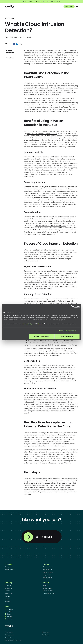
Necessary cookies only (41, 336)
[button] (77, 7)
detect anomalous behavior (42, 90)
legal (7, 599)
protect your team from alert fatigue (40, 463)
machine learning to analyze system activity (51, 225)
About (40, 324)
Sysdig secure (10, 567)
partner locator (48, 572)
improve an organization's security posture (42, 133)
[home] (9, 7)
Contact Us (8, 638)
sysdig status (47, 588)
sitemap (8, 601)
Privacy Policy (27, 324)
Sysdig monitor (10, 569)
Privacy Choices (9, 635)
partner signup (48, 569)
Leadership (9, 588)
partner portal (47, 578)
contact (7, 596)
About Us (8, 585)
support (45, 585)
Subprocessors (46, 632)
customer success (49, 593)
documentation (48, 591)
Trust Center (45, 635)
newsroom (9, 593)
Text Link (10, 58)
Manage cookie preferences (67, 331)
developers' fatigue (63, 463)
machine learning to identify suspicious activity (40, 301)
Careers (8, 591)
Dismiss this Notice (67, 336)
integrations (47, 575)
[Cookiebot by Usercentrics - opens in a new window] (72, 306)
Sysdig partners (48, 567)
